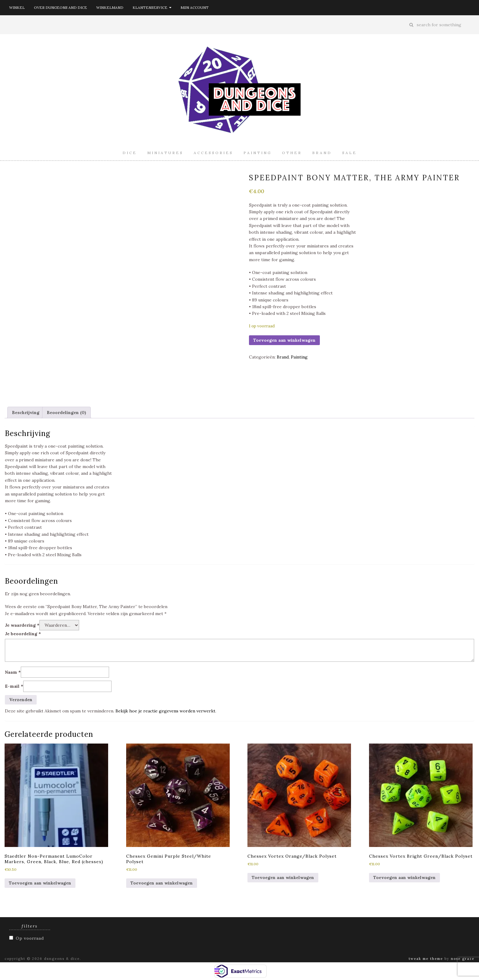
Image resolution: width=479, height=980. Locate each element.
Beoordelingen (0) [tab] (66, 413)
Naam (13, 672)
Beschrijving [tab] (26, 413)
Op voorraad (30, 938)
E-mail (14, 686)
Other (292, 153)
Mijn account (195, 7)
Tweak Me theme (426, 959)
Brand (322, 153)
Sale (349, 153)
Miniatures (165, 153)
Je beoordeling (23, 634)
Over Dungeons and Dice (60, 7)
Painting (258, 153)
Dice (130, 153)
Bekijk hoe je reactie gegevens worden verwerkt (165, 711)
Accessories (213, 153)
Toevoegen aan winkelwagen (284, 340)
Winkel (17, 7)
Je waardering (22, 625)
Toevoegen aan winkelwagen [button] (40, 883)
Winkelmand (110, 7)
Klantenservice (152, 7)
